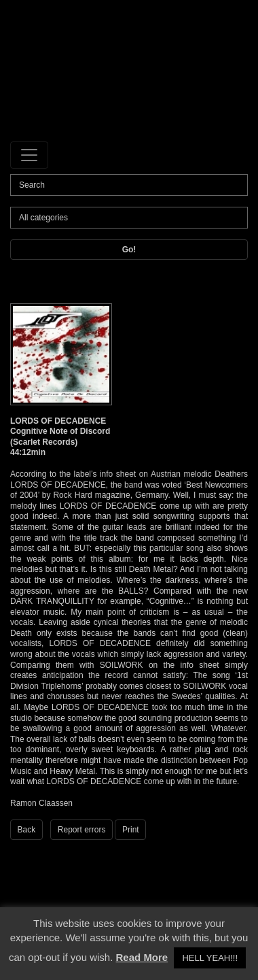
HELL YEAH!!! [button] (210, 958)
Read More (142, 957)
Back (27, 830)
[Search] (129, 185)
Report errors (82, 830)
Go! (129, 250)
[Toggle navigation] (29, 155)
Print (131, 830)
